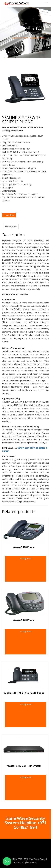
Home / (9, 38)
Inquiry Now (26, 558)
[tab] (11, 227)
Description (11, 227)
